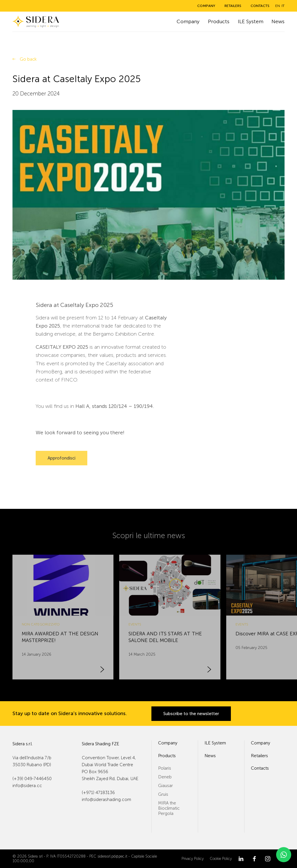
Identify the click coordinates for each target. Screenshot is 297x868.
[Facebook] (254, 859)
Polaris (165, 768)
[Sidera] (36, 21)
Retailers (233, 6)
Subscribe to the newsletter (191, 714)
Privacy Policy (193, 859)
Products (219, 22)
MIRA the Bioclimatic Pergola (169, 808)
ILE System (251, 22)
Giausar (165, 786)
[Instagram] (268, 859)
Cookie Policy (221, 859)
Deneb (165, 777)
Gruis (163, 794)
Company (206, 6)
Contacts (260, 6)
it (283, 6)
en (278, 6)
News (278, 22)
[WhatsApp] (284, 855)
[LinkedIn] (241, 859)
